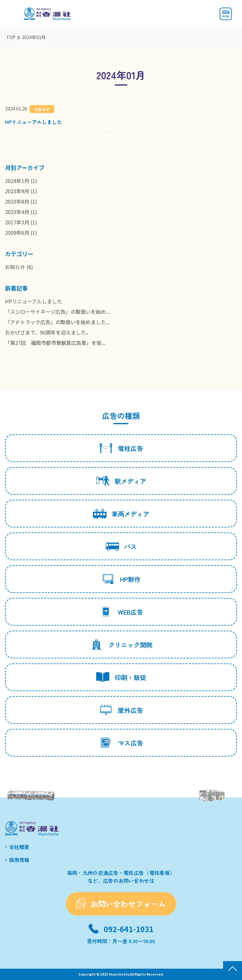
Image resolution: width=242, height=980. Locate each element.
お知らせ (15, 267)
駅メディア (121, 481)
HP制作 (121, 579)
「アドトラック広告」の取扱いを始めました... (57, 322)
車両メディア (121, 514)
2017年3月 (17, 222)
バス (121, 546)
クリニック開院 (121, 645)
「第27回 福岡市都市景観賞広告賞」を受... (55, 343)
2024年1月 (17, 181)
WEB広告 (121, 612)
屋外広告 (121, 710)
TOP (11, 37)
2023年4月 (17, 212)
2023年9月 (17, 191)
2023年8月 (17, 201)
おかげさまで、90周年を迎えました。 (48, 332)
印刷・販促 (121, 677)
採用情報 (19, 860)
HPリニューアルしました (34, 122)
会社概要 (19, 847)
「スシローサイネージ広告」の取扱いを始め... (57, 312)
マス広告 (121, 743)
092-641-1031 (129, 929)
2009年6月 (17, 233)
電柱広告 (121, 448)
